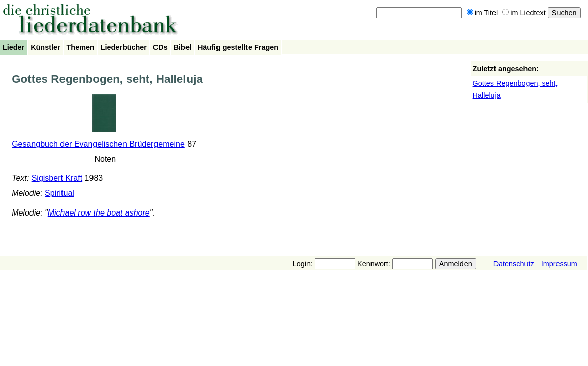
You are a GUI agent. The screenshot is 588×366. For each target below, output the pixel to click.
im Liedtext (524, 13)
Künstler (45, 47)
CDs (160, 47)
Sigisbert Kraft (57, 178)
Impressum (559, 264)
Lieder (13, 47)
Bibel (183, 47)
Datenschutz (514, 264)
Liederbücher (124, 47)
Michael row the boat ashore (99, 213)
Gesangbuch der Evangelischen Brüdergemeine (98, 144)
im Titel (482, 13)
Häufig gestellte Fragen (238, 47)
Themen (81, 47)
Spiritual (59, 193)
